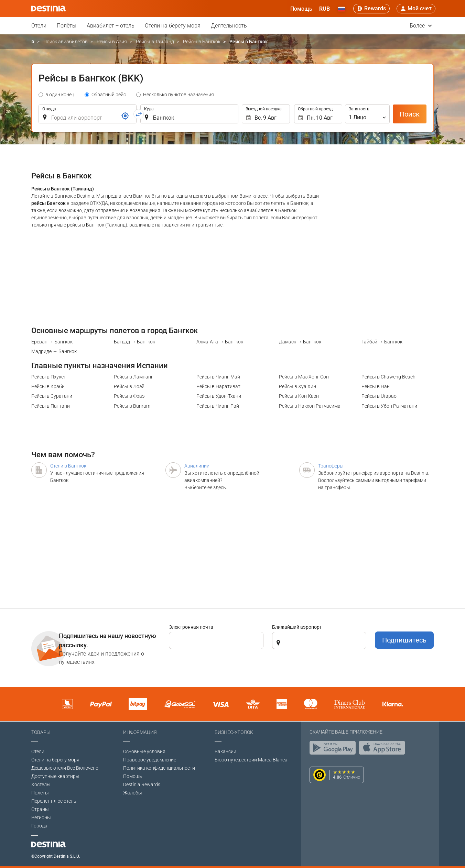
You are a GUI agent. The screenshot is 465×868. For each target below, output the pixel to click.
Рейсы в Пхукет (49, 377)
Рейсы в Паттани (51, 406)
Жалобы (133, 793)
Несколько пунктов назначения (179, 95)
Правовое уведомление (150, 760)
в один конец (60, 95)
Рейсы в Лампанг (133, 377)
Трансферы (331, 466)
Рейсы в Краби (48, 386)
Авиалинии (197, 466)
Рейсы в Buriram (132, 406)
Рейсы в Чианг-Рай (218, 406)
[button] (325, 9)
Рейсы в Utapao (379, 396)
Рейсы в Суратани (52, 396)
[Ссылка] (125, 116)
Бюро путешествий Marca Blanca (251, 760)
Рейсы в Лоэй (129, 386)
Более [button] (421, 26)
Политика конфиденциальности (159, 768)
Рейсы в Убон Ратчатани (389, 406)
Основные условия (144, 751)
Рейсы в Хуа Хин (298, 386)
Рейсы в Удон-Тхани (219, 396)
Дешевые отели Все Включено (65, 768)
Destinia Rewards (142, 784)
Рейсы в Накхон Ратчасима (310, 406)
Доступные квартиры (55, 776)
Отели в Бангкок (68, 466)
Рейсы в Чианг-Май (218, 377)
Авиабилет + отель (111, 26)
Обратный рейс (109, 95)
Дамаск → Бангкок (300, 342)
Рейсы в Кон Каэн (299, 396)
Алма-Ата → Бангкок (220, 342)
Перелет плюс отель (54, 801)
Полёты (67, 26)
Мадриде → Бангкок (54, 351)
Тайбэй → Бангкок (382, 342)
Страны (40, 809)
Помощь (133, 776)
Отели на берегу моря (173, 26)
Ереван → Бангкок (52, 342)
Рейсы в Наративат (218, 386)
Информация (140, 732)
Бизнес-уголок (234, 732)
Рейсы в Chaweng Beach (388, 377)
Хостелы (41, 784)
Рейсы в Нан (376, 386)
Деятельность (229, 26)
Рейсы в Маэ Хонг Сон (304, 377)
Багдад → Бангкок (134, 342)
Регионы (41, 817)
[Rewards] (371, 9)
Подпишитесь (404, 640)
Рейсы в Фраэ (129, 396)
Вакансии (225, 751)
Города (39, 826)
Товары (41, 732)
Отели (39, 26)
